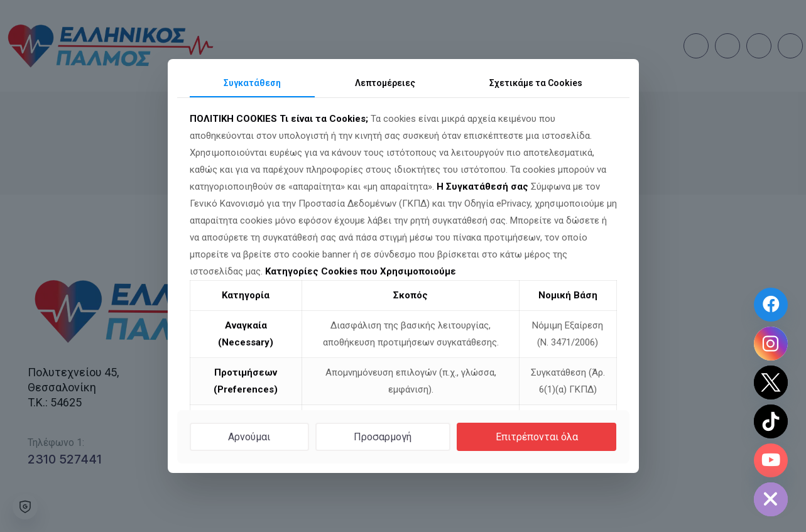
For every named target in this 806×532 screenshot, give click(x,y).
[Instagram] (771, 344)
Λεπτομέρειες (385, 83)
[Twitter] (771, 383)
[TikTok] (771, 421)
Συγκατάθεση (252, 83)
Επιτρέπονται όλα (537, 437)
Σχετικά (536, 83)
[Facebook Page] (771, 305)
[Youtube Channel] (771, 460)
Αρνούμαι (249, 437)
